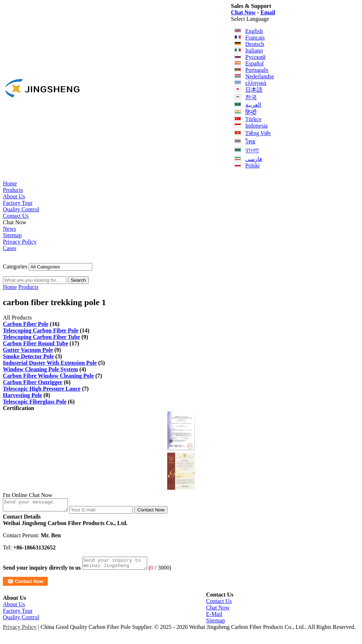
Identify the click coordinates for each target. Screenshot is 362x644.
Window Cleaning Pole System (40, 369)
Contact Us (16, 216)
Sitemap (12, 235)
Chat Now (243, 12)
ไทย (250, 141)
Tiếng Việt (258, 133)
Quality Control (21, 209)
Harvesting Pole (22, 395)
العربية (253, 105)
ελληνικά (256, 83)
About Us (14, 196)
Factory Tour (18, 203)
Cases (10, 248)
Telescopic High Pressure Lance (42, 389)
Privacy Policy (20, 242)
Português (257, 70)
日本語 (254, 90)
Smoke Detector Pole (28, 356)
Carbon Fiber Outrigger (33, 382)
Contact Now (158, 512)
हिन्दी (251, 112)
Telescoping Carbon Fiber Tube (41, 337)
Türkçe (253, 119)
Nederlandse (260, 76)
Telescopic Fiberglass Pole (35, 402)
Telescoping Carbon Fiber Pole (41, 330)
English (254, 31)
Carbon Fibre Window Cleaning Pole (48, 376)
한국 (251, 97)
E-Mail (214, 618)
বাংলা (252, 150)
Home (10, 183)
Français (255, 38)
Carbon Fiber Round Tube (36, 343)
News (9, 229)
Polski (252, 165)
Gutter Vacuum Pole (28, 350)
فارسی (254, 159)
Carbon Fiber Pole (26, 324)
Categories (15, 266)
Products (13, 190)
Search (78, 280)
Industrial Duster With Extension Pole (50, 363)
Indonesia (256, 126)
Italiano (254, 50)
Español (255, 63)
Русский (255, 57)
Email (268, 12)
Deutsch (255, 44)
